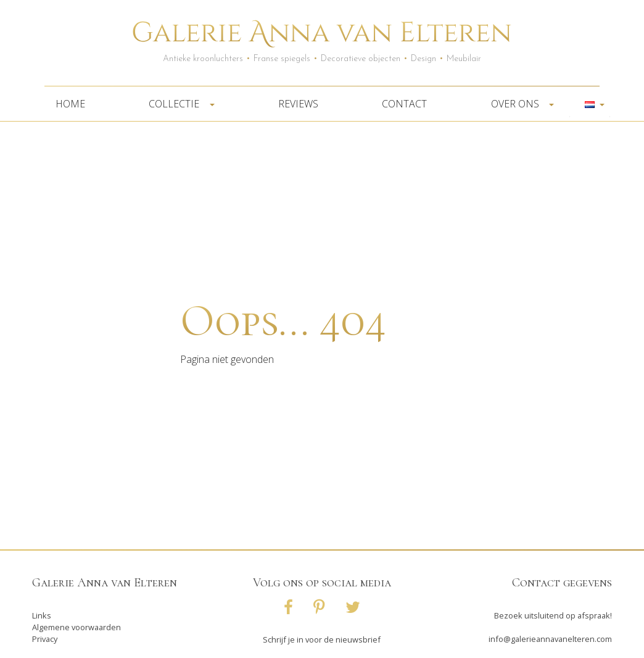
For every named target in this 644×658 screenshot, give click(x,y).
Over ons (519, 104)
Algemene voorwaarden (76, 627)
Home (70, 104)
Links (42, 615)
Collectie (178, 104)
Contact (404, 104)
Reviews (298, 104)
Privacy (45, 639)
